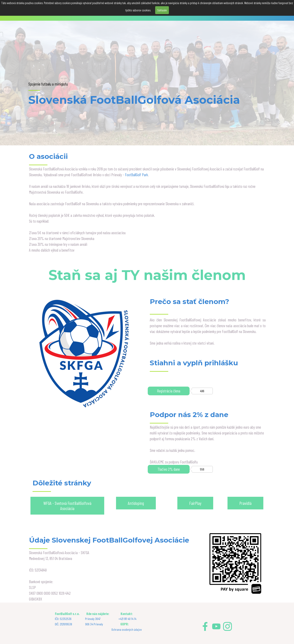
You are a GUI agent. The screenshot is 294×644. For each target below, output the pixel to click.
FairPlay (195, 503)
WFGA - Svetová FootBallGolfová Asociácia (67, 506)
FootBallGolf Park (136, 175)
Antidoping (136, 503)
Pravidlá (245, 503)
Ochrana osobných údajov (127, 629)
